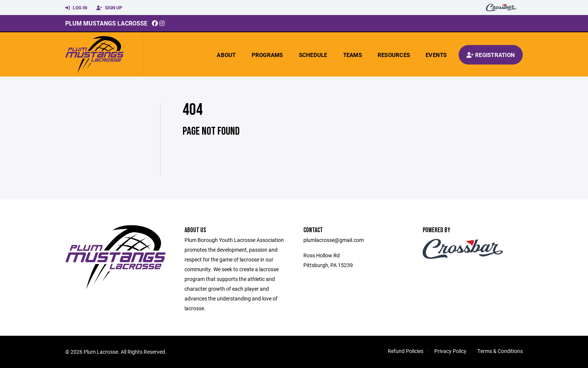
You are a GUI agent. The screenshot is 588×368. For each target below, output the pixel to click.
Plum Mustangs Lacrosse (106, 23)
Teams (352, 55)
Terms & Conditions (500, 351)
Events (436, 55)
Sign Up (109, 8)
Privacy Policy (450, 351)
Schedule (313, 55)
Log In (76, 8)
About (226, 55)
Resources (394, 55)
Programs (267, 55)
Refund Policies (406, 351)
